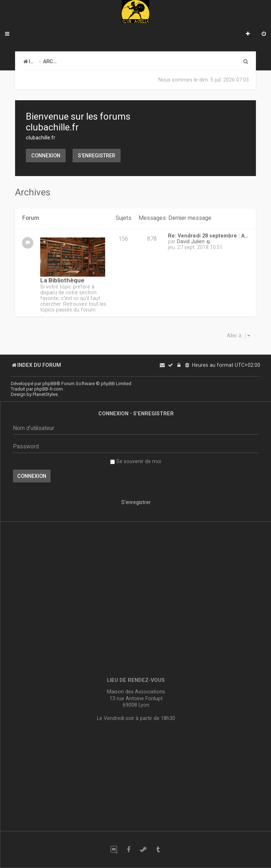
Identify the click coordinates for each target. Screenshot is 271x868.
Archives (33, 192)
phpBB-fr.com (48, 389)
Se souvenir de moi (136, 461)
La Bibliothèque (62, 280)
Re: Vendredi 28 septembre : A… (208, 236)
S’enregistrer (97, 156)
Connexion (46, 156)
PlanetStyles (45, 394)
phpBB (49, 384)
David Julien (191, 241)
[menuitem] (264, 34)
